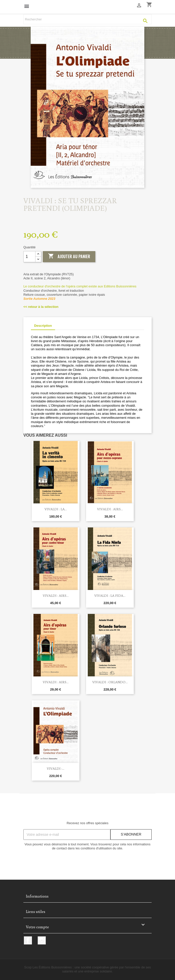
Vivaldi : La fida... (110, 596)
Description (43, 326)
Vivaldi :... (56, 768)
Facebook (28, 940)
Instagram (42, 940)
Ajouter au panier (69, 256)
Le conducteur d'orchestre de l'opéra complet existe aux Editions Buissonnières (80, 286)
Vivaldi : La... (56, 509)
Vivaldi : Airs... (110, 509)
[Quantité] (29, 257)
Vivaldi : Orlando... (110, 682)
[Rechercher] (87, 19)
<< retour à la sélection (41, 307)
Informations (37, 896)
